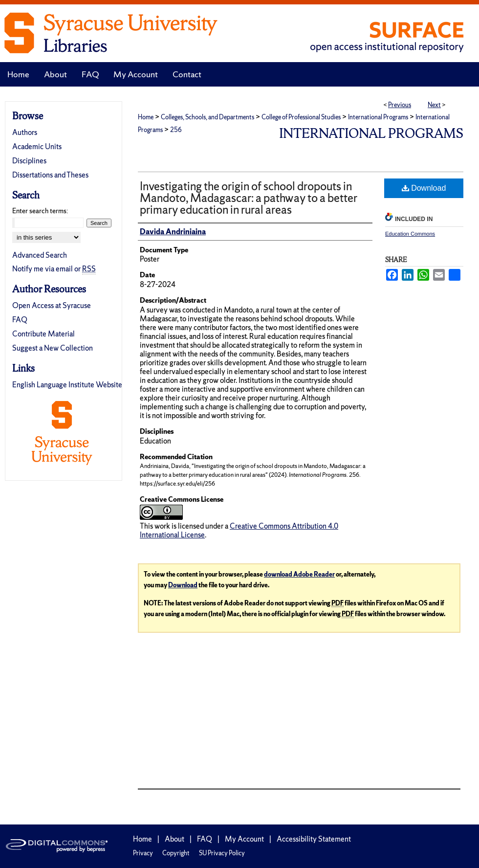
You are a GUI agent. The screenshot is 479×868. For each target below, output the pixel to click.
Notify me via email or (54, 269)
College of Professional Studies (301, 117)
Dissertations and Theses (50, 175)
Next (434, 105)
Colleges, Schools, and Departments (207, 117)
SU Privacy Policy (222, 853)
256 (176, 130)
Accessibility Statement (314, 839)
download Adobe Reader (299, 574)
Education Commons (410, 234)
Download (424, 188)
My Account (244, 839)
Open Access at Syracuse (52, 305)
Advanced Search (40, 255)
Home (146, 117)
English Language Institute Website (67, 385)
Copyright (176, 853)
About (174, 839)
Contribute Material (44, 334)
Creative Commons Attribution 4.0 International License (239, 530)
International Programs (378, 117)
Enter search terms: (40, 211)
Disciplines (29, 161)
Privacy (143, 853)
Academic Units (37, 146)
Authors (25, 132)
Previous (400, 105)
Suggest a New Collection (53, 348)
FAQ (20, 320)
